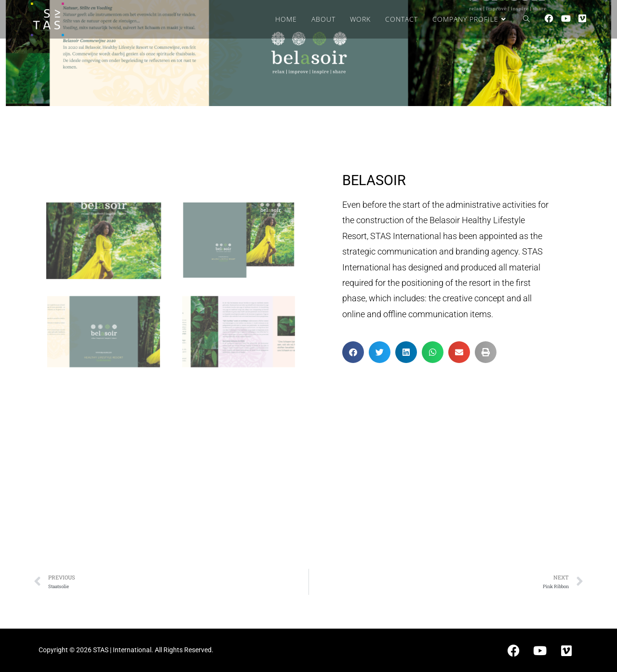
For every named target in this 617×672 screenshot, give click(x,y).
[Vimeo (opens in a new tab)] (582, 18)
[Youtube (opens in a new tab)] (566, 18)
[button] (353, 352)
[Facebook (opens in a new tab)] (549, 18)
